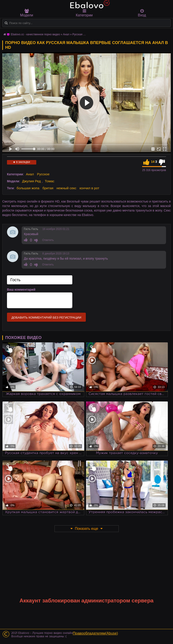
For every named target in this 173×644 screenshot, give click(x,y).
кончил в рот (89, 188)
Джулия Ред (31, 181)
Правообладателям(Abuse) (95, 633)
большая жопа (28, 188)
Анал (30, 174)
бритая (48, 188)
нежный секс (66, 188)
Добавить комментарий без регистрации (46, 318)
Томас (50, 181)
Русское (43, 174)
